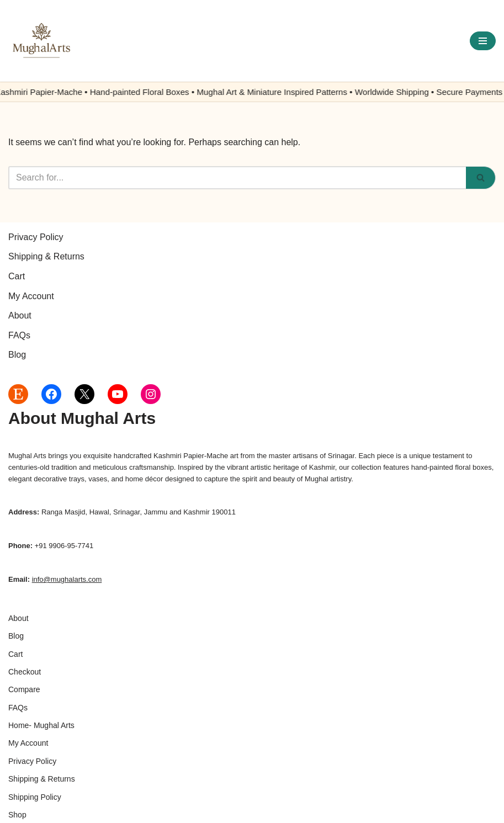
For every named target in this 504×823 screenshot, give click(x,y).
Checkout (25, 672)
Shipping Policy (35, 797)
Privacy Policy (36, 237)
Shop (17, 815)
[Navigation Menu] (483, 41)
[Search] (237, 178)
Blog (17, 355)
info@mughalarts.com (67, 579)
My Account (31, 296)
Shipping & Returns (46, 256)
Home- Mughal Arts (41, 725)
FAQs (19, 335)
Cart (17, 276)
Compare (24, 689)
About (20, 315)
